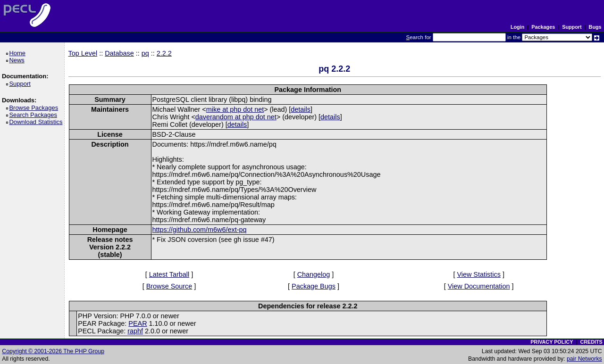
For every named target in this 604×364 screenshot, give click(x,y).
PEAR (138, 323)
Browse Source (169, 286)
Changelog (314, 274)
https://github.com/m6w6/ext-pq (200, 230)
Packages (543, 27)
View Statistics (479, 274)
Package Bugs (314, 286)
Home (19, 53)
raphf (135, 331)
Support (572, 27)
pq (145, 53)
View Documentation (479, 286)
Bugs (595, 27)
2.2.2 (164, 53)
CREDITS (591, 342)
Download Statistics (37, 122)
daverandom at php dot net (236, 117)
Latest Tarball (169, 274)
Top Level (83, 53)
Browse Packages (35, 108)
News (18, 60)
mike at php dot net (235, 109)
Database (119, 53)
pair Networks (584, 359)
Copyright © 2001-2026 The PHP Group (53, 351)
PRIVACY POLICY (552, 342)
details (301, 109)
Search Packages (34, 115)
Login (517, 27)
